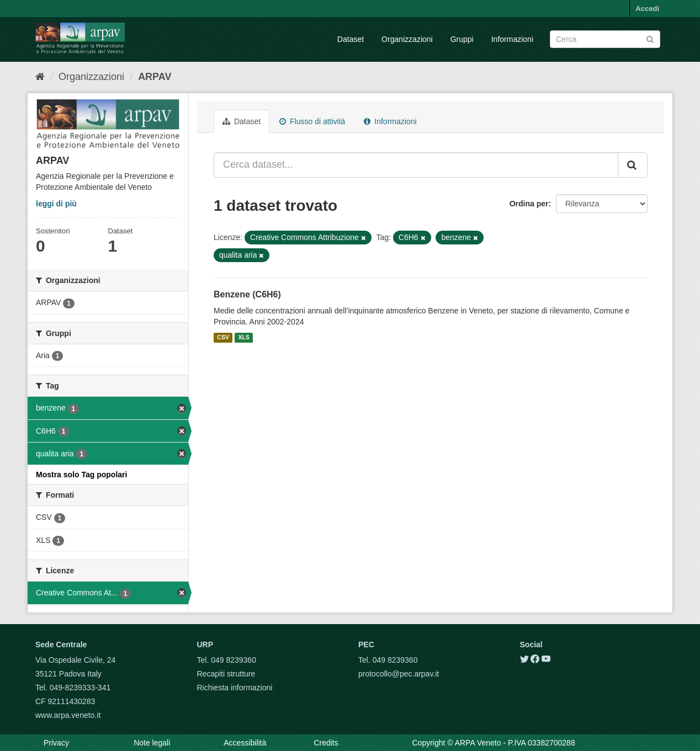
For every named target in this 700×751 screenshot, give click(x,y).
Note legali (152, 743)
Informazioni (512, 39)
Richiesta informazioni (235, 688)
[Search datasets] (605, 39)
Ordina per (529, 204)
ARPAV (155, 77)
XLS (243, 338)
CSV (223, 338)
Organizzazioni (407, 39)
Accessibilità (245, 743)
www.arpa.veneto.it (68, 715)
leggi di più (56, 204)
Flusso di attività (312, 121)
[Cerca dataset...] (416, 165)
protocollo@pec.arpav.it (399, 674)
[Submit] (650, 38)
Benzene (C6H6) (247, 294)
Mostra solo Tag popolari (81, 475)
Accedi (647, 9)
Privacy (56, 743)
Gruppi (462, 39)
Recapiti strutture (226, 674)
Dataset (351, 39)
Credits (326, 743)
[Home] (40, 77)
